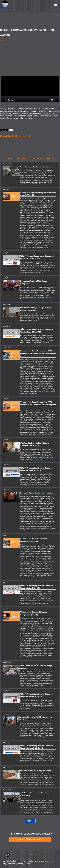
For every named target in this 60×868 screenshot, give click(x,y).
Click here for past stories (30, 839)
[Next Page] (30, 821)
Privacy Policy (23, 864)
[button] (56, 5)
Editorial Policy (10, 861)
